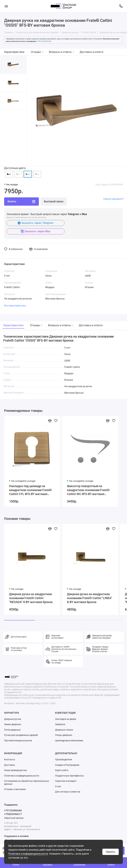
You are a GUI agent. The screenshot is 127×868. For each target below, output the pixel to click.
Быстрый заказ (54, 201)
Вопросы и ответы (61, 52)
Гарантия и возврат (66, 781)
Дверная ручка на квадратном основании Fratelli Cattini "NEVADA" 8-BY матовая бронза (31, 598)
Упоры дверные (64, 735)
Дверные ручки (13, 719)
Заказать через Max (36, 231)
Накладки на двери (66, 719)
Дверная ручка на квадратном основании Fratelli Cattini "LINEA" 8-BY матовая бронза (90, 598)
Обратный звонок (14, 818)
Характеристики (14, 52)
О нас (58, 786)
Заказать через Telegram (36, 223)
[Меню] (6, 6)
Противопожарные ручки (18, 740)
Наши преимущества (15, 770)
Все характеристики (15, 306)
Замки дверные (13, 724)
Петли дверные (12, 730)
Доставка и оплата (92, 52)
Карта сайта (62, 770)
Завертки (60, 724)
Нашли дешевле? (114, 199)
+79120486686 (13, 811)
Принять (111, 852)
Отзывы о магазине (15, 789)
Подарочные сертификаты (70, 776)
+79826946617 (13, 814)
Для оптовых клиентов (68, 792)
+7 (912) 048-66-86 (44, 41)
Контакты (10, 759)
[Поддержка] (121, 6)
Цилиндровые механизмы (69, 740)
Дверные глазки (64, 730)
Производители (63, 759)
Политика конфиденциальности (28, 854)
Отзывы (37, 52)
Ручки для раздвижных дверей (21, 735)
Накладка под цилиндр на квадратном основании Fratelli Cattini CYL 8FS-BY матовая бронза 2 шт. (30, 490)
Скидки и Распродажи (67, 765)
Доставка (10, 765)
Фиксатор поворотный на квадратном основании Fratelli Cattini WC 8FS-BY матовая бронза (88, 490)
